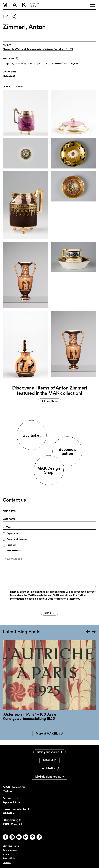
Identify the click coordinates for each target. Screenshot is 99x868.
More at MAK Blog (50, 738)
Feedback (11, 545)
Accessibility (9, 858)
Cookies (7, 862)
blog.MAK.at (50, 768)
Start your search (50, 752)
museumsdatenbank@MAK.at (17, 811)
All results (50, 401)
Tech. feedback (14, 551)
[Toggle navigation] (92, 5)
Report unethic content (18, 539)
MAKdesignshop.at (50, 776)
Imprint (6, 854)
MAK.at (50, 760)
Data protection (10, 850)
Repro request (13, 533)
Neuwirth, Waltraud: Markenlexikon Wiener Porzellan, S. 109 (38, 49)
